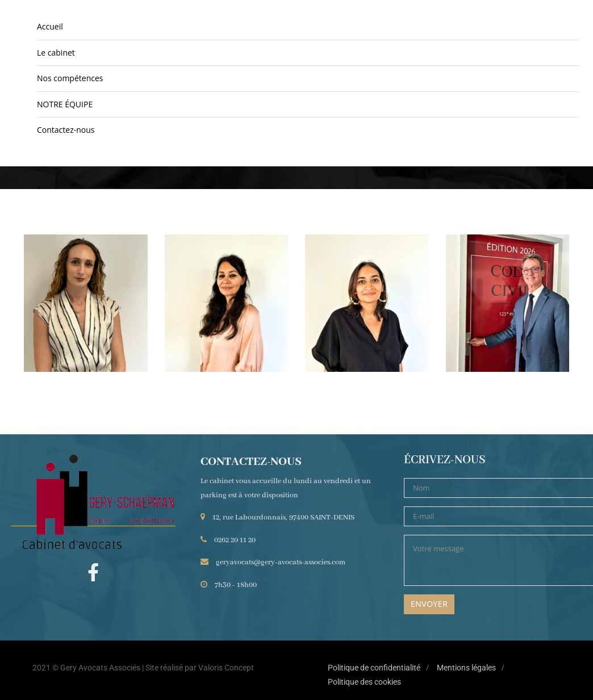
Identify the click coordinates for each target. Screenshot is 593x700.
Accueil (50, 26)
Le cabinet (56, 53)
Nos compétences (70, 78)
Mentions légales (466, 668)
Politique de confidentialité (374, 668)
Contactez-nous (66, 130)
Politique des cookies (364, 682)
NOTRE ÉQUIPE (65, 104)
